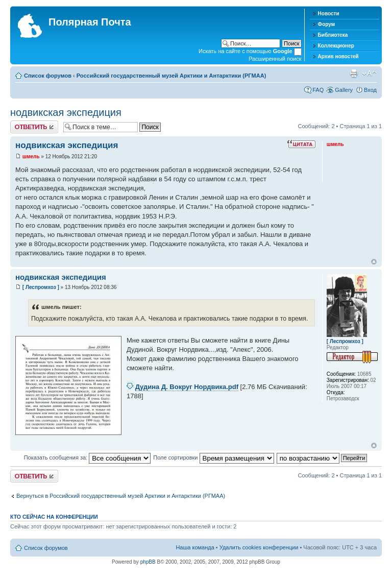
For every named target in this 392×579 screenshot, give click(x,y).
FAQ (318, 90)
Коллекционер (336, 46)
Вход (370, 90)
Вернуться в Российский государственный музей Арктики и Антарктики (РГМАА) (121, 496)
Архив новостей (338, 56)
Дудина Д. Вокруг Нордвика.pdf (187, 387)
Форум (326, 24)
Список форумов (48, 76)
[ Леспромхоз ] (41, 287)
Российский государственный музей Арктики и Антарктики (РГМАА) (171, 76)
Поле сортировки (213, 457)
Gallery (344, 90)
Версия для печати (354, 74)
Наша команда (195, 547)
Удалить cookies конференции (259, 547)
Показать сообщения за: (88, 457)
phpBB (148, 562)
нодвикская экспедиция (66, 112)
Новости (329, 14)
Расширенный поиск (275, 59)
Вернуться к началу (374, 262)
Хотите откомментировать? (34, 127)
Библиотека (333, 35)
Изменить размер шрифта (369, 74)
